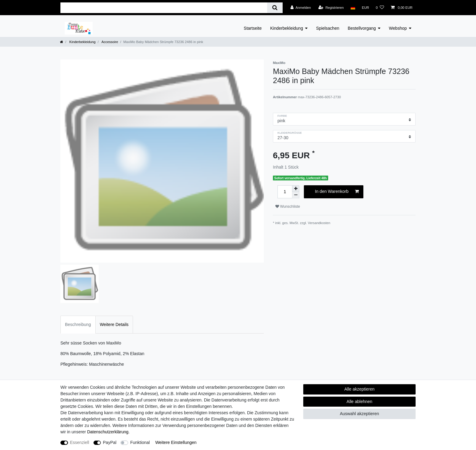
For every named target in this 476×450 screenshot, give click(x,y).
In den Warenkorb (337, 192)
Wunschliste (288, 207)
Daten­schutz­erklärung (108, 432)
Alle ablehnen (360, 401)
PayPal (110, 442)
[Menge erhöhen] (296, 189)
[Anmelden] (301, 8)
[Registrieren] (331, 8)
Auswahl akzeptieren (359, 414)
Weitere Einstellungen (176, 442)
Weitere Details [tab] (114, 324)
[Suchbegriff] (164, 8)
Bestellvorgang (362, 28)
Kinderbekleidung (287, 28)
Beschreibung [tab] (78, 324)
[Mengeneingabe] (285, 192)
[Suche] (275, 8)
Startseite (253, 28)
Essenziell (80, 442)
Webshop (398, 28)
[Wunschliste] (380, 8)
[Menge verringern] (296, 195)
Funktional (140, 442)
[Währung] (365, 8)
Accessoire (109, 42)
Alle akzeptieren (359, 389)
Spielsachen (328, 28)
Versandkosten (319, 223)
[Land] (353, 8)
